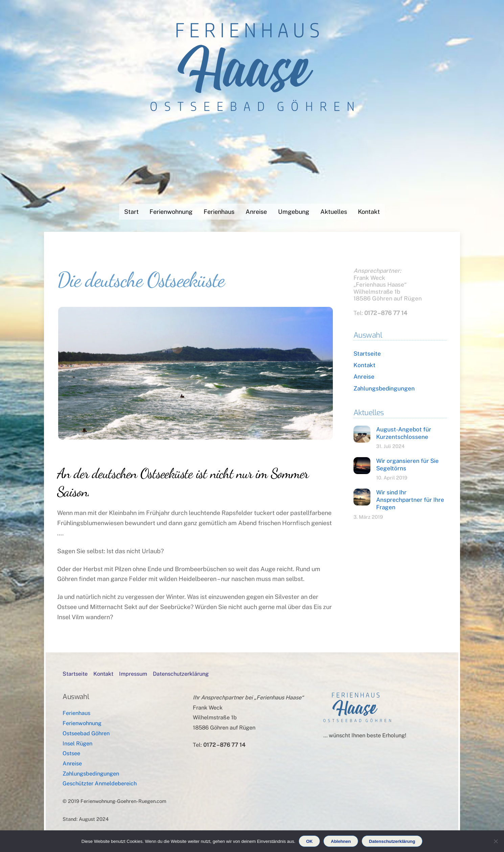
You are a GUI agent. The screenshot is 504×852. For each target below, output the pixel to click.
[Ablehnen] (496, 841)
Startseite (367, 354)
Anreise (256, 212)
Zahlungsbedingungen (384, 388)
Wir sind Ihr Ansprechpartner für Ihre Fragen (410, 500)
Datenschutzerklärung (181, 674)
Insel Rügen (77, 744)
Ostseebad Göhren (86, 733)
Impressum (133, 674)
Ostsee (71, 753)
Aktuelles (334, 212)
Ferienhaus (219, 212)
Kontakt (369, 212)
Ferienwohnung (171, 212)
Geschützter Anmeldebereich (100, 783)
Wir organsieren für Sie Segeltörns (407, 465)
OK (310, 841)
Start (131, 212)
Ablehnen (341, 841)
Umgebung (294, 212)
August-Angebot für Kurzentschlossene (404, 433)
